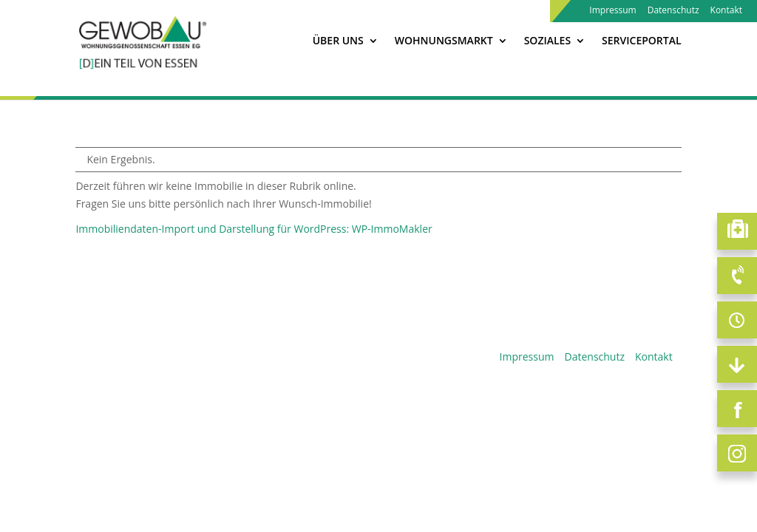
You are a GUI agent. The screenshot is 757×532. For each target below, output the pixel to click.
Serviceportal (641, 41)
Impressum (612, 11)
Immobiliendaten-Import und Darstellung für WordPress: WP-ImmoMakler (254, 229)
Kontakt (726, 11)
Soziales (547, 41)
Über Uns (338, 41)
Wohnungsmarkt (444, 41)
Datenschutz (673, 11)
